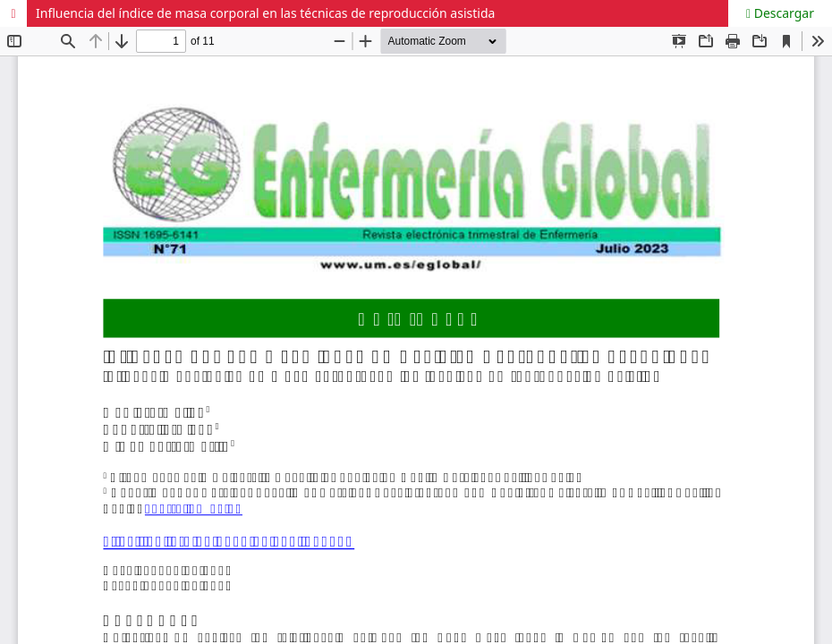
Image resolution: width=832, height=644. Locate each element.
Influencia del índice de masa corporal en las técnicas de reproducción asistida (265, 13)
